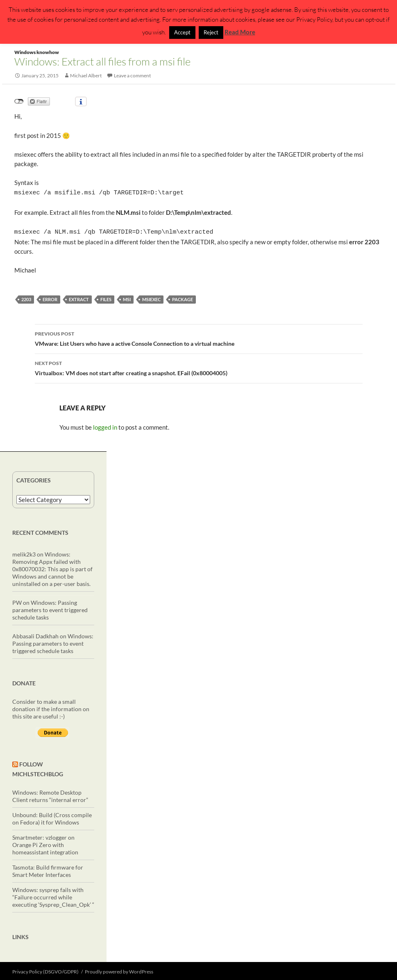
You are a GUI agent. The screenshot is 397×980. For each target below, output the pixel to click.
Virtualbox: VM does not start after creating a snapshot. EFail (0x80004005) (199, 366)
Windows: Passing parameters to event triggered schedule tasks (50, 608)
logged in (105, 426)
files (106, 298)
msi (127, 298)
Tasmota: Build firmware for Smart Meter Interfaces (48, 869)
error (50, 298)
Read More (240, 32)
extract (79, 298)
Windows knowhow (37, 52)
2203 (26, 298)
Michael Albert (86, 75)
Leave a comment (132, 75)
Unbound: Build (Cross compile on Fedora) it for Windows (52, 817)
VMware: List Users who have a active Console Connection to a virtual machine (199, 336)
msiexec (151, 298)
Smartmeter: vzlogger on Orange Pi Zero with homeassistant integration (45, 843)
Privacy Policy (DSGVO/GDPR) (45, 970)
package (183, 298)
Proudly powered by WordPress (119, 970)
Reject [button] (211, 32)
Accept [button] (182, 32)
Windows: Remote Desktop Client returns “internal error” (50, 794)
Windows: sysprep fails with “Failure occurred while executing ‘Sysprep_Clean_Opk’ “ (53, 896)
